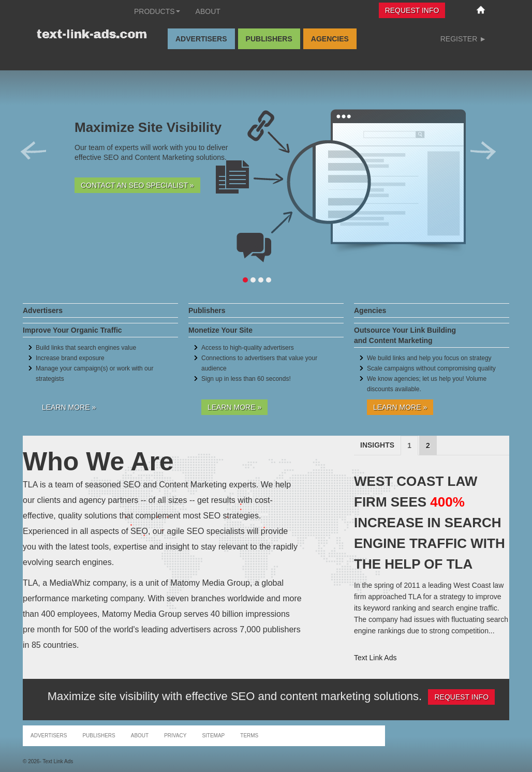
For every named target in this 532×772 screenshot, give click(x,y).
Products (157, 11)
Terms (249, 736)
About (208, 11)
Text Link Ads (375, 658)
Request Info (412, 10)
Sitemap (213, 736)
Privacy (175, 736)
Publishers (269, 39)
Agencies (330, 39)
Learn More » (69, 407)
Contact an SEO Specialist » (137, 185)
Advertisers (201, 39)
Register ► (463, 39)
